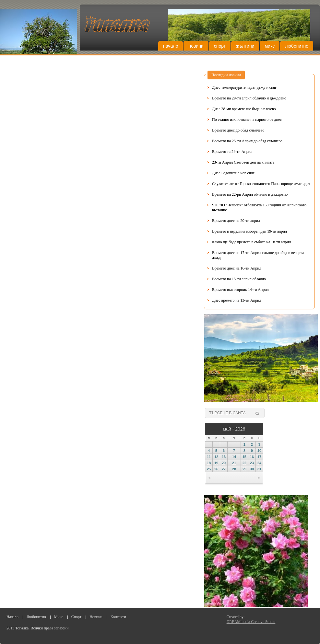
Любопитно (297, 46)
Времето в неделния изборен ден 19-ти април (249, 231)
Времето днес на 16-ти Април (237, 268)
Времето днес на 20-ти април (236, 221)
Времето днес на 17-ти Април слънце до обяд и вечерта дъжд (258, 255)
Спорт (220, 46)
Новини (196, 46)
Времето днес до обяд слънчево (238, 130)
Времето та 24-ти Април (232, 152)
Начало (171, 46)
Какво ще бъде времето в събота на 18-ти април (251, 242)
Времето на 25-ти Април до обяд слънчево (247, 141)
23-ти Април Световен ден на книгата (243, 162)
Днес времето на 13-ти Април (237, 300)
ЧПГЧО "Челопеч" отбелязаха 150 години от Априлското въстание (259, 207)
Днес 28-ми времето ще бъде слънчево (244, 109)
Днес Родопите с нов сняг (233, 173)
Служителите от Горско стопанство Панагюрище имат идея (261, 184)
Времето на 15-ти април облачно (239, 279)
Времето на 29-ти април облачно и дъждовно (249, 98)
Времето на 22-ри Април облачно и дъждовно (250, 194)
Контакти (118, 617)
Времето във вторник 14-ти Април (240, 290)
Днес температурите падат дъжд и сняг (244, 87)
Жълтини (245, 46)
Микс (270, 46)
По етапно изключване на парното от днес (247, 120)
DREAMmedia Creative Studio (251, 622)
